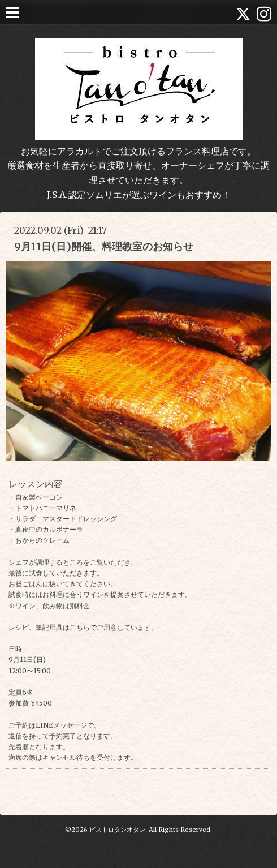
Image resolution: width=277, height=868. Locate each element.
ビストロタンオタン (117, 830)
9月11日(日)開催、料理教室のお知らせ (104, 246)
